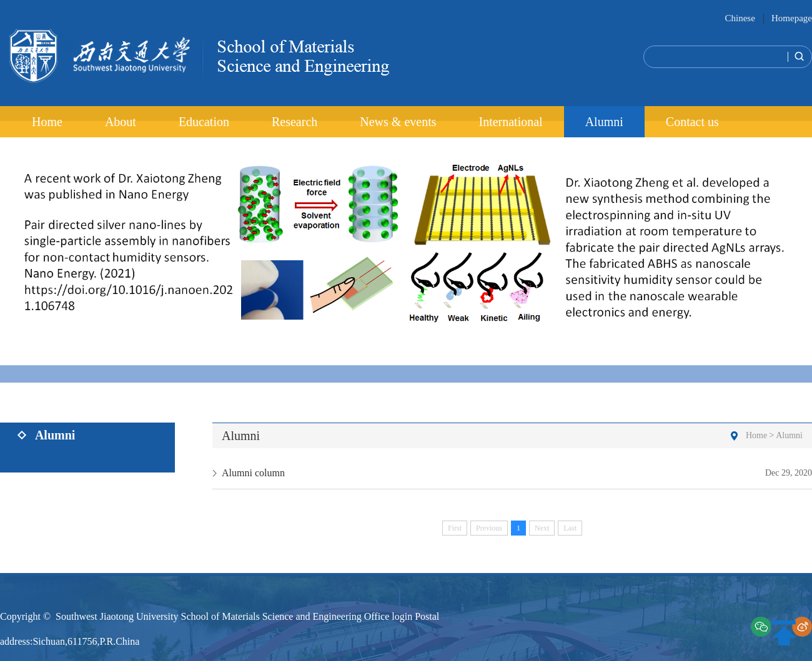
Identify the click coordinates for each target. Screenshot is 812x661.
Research (295, 122)
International (510, 122)
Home (47, 122)
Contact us (692, 122)
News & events (398, 122)
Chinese (740, 18)
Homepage (792, 18)
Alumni (604, 122)
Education (204, 122)
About (121, 122)
